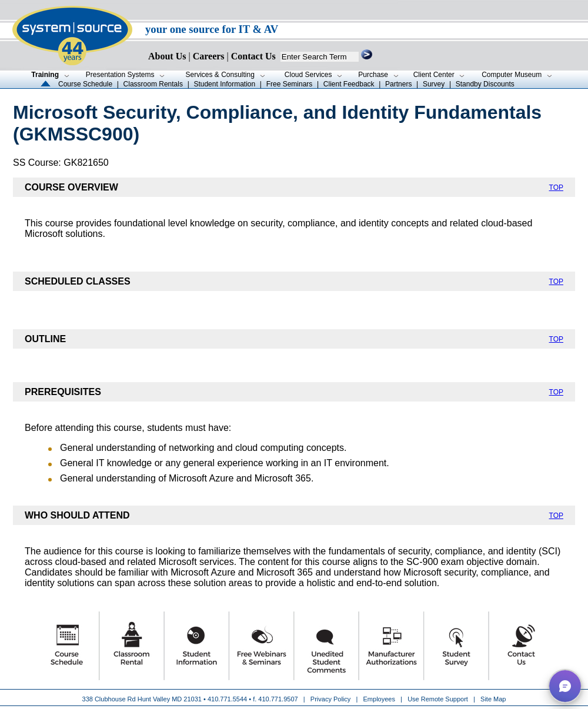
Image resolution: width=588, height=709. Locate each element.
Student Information (224, 84)
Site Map (493, 699)
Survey (434, 84)
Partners (398, 84)
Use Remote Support (438, 699)
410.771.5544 (227, 699)
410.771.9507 (278, 699)
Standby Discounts (485, 84)
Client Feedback (349, 84)
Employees (379, 699)
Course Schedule (85, 84)
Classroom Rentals (153, 84)
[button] (565, 686)
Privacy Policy (332, 699)
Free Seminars (290, 84)
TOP (556, 188)
